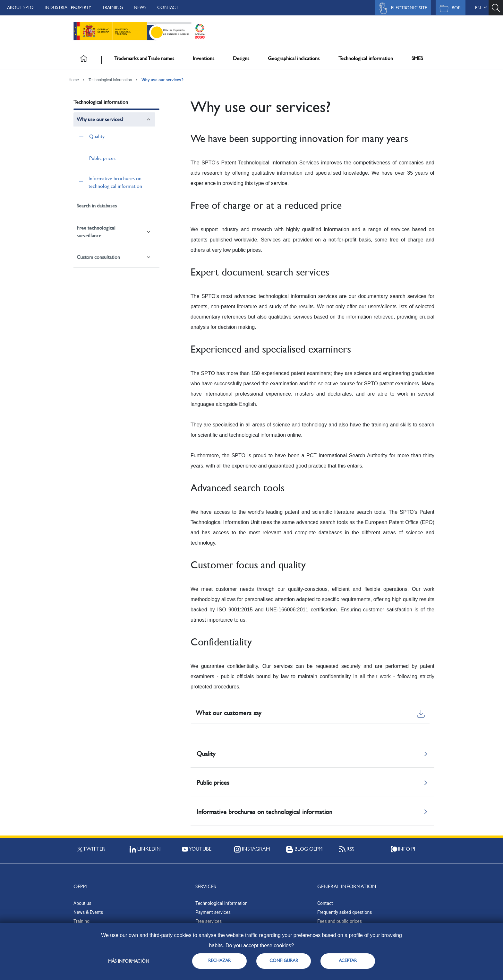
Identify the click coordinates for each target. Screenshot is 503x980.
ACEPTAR (348, 960)
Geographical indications (294, 58)
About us (82, 903)
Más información (129, 961)
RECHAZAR (219, 960)
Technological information (366, 58)
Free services (209, 921)
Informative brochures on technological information (115, 182)
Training (112, 7)
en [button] (481, 8)
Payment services (213, 912)
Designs (241, 58)
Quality (97, 136)
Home (74, 80)
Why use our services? (162, 80)
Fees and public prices (340, 921)
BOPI (449, 8)
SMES (417, 58)
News (140, 7)
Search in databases (97, 206)
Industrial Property (68, 7)
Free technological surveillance (96, 232)
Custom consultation (98, 257)
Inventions (204, 58)
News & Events (88, 912)
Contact (168, 7)
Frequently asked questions (345, 912)
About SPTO (20, 7)
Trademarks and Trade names (144, 58)
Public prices (102, 158)
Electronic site (401, 8)
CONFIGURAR (284, 960)
